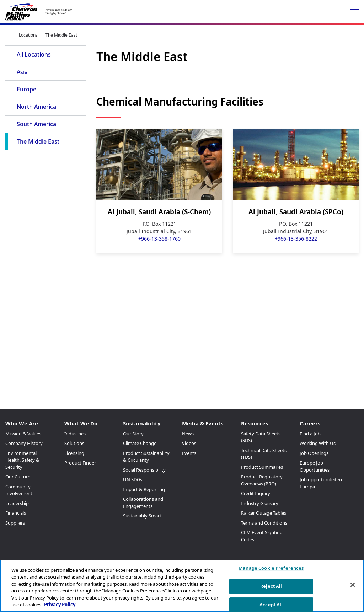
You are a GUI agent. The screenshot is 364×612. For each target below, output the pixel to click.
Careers (310, 423)
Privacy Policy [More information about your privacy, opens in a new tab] (60, 605)
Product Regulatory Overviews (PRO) (262, 480)
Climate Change (140, 443)
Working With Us (318, 443)
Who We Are (22, 423)
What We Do (81, 423)
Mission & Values (23, 434)
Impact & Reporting (144, 489)
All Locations (34, 54)
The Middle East (38, 141)
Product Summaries (262, 467)
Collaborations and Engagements (143, 503)
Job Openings (314, 453)
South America (36, 124)
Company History (24, 443)
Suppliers (15, 523)
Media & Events (203, 423)
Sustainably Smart (142, 516)
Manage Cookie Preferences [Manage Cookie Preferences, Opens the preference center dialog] (271, 568)
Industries (75, 434)
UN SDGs (133, 479)
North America (36, 107)
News (188, 434)
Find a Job (310, 434)
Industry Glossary (260, 503)
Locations (28, 35)
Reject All (271, 586)
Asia (22, 72)
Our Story (133, 434)
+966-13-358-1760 (159, 239)
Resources (255, 423)
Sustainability (142, 423)
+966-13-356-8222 (296, 239)
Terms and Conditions (264, 523)
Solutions (74, 443)
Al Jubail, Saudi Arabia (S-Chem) (159, 212)
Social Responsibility (144, 470)
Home (8, 35)
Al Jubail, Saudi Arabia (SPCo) (296, 212)
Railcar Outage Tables (264, 513)
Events (189, 453)
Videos (189, 443)
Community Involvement (19, 490)
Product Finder (80, 463)
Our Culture (18, 477)
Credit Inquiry (256, 493)
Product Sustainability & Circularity (146, 457)
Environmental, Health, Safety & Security (22, 460)
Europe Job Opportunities (315, 466)
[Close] (353, 585)
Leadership (17, 503)
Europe (26, 89)
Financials (16, 513)
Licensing (74, 453)
